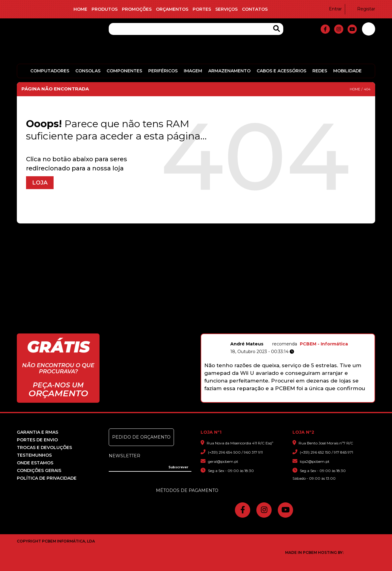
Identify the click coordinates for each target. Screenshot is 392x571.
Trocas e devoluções (44, 447)
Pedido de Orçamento (141, 437)
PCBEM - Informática (368, 344)
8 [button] (305, 399)
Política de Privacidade (47, 478)
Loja (40, 183)
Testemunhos (34, 455)
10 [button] (318, 399)
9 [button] (312, 399)
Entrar (332, 9)
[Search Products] (277, 29)
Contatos (255, 9)
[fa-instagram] (339, 29)
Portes (202, 9)
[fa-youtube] (352, 29)
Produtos (105, 9)
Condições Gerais (39, 470)
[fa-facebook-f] (325, 29)
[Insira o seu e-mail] (150, 467)
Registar (362, 9)
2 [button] (267, 399)
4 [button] (280, 399)
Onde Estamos (35, 463)
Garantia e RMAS (38, 432)
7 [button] (299, 399)
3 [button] (273, 399)
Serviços (226, 9)
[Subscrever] (178, 467)
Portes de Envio (37, 440)
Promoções (137, 9)
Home (80, 9)
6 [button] (293, 399)
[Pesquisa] (196, 29)
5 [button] (286, 399)
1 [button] (260, 399)
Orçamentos (172, 9)
